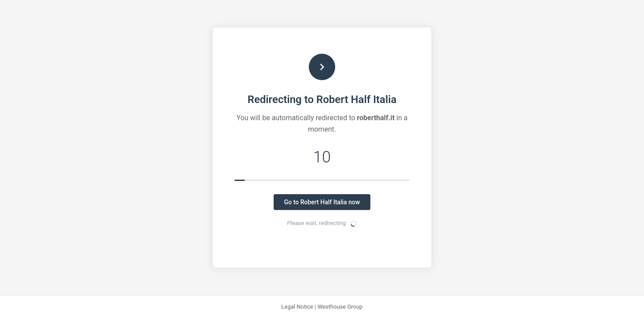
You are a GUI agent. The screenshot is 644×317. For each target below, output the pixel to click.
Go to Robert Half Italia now (322, 202)
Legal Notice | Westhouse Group (322, 307)
